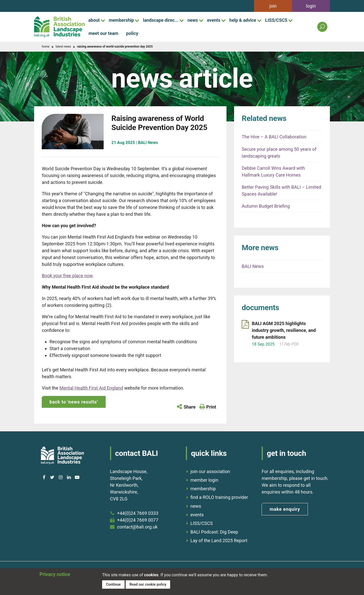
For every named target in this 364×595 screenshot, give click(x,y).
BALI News (253, 266)
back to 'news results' (74, 402)
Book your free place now (67, 276)
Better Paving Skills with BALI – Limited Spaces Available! (281, 190)
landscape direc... (163, 20)
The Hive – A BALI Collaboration (274, 137)
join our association (210, 471)
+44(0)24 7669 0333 (138, 513)
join (273, 6)
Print (211, 407)
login (311, 6)
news (196, 20)
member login (204, 480)
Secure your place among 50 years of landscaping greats (279, 153)
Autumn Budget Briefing (266, 206)
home (45, 47)
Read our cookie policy (148, 584)
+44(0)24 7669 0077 (138, 520)
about (94, 20)
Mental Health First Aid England (91, 388)
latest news (63, 47)
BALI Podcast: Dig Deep (214, 532)
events (218, 20)
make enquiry (285, 509)
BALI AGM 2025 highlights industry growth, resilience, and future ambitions (284, 330)
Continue (113, 584)
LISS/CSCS (282, 20)
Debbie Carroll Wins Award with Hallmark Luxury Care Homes (273, 172)
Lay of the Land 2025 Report (219, 540)
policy (132, 33)
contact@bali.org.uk (137, 527)
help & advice (247, 20)
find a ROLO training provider (219, 497)
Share (189, 407)
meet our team (103, 33)
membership (123, 20)
